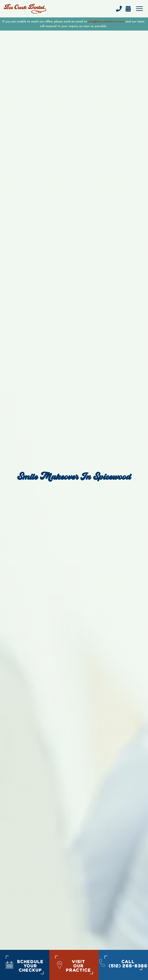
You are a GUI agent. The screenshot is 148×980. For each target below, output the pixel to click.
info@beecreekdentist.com (106, 22)
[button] (139, 9)
